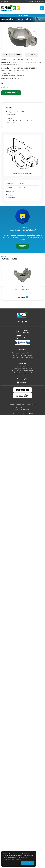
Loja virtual (11, 93)
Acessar (23, 246)
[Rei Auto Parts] (11, 8)
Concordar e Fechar (27, 863)
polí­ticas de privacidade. (15, 859)
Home (3, 19)
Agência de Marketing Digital (20, 413)
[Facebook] (22, 322)
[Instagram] (19, 322)
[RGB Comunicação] (31, 413)
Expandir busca (22, 15)
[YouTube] (26, 322)
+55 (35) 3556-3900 (23, 367)
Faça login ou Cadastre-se (35, 1)
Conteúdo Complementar (23, 409)
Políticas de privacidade (22, 408)
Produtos (10, 19)
